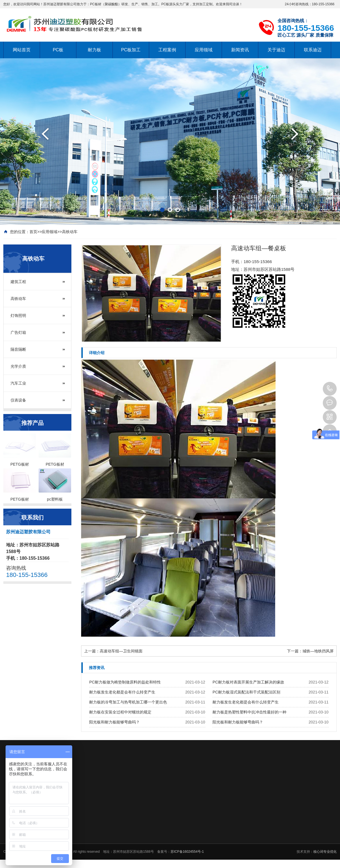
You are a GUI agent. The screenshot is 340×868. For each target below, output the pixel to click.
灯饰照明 (18, 316)
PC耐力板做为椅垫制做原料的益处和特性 (125, 682)
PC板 (58, 50)
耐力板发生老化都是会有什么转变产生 (122, 692)
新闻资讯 (240, 50)
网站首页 (22, 50)
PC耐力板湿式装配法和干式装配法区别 (246, 692)
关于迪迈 (276, 50)
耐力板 (94, 50)
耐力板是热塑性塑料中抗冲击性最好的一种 (249, 712)
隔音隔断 (18, 349)
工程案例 (167, 50)
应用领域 (204, 50)
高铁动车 (70, 232)
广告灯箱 (18, 332)
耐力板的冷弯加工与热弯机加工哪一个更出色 (128, 702)
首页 (33, 232)
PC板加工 (131, 50)
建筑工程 (18, 282)
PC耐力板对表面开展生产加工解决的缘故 (248, 682)
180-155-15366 (330, 389)
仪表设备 (18, 400)
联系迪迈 (313, 50)
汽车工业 (18, 383)
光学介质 (18, 366)
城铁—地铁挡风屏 (318, 651)
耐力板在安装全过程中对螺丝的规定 (120, 712)
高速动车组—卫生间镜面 (121, 651)
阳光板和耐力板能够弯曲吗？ (114, 722)
